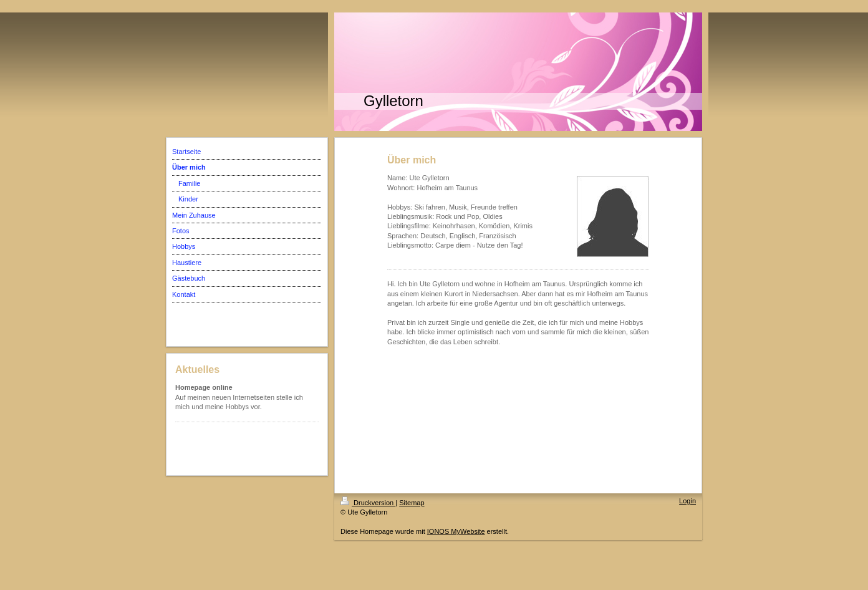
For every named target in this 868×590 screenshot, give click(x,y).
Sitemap (412, 503)
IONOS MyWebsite (456, 531)
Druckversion (368, 503)
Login (687, 501)
